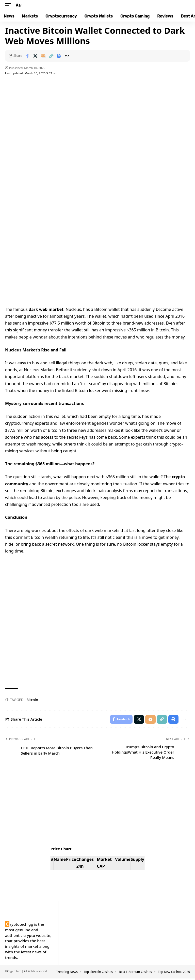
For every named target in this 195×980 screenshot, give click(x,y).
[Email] (43, 56)
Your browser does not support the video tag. (97, 246)
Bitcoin (32, 700)
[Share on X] (35, 56)
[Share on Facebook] (27, 56)
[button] (9, 5)
